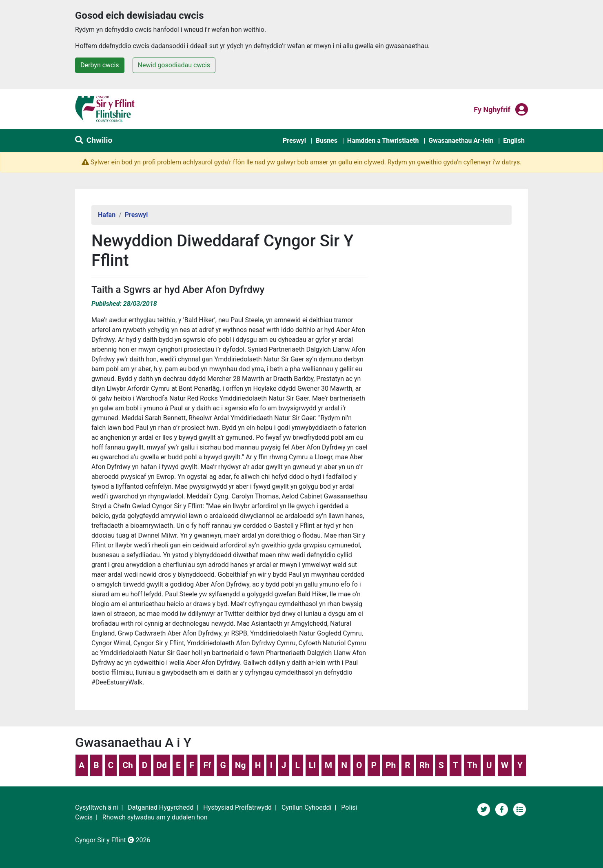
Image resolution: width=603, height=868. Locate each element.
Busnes (327, 141)
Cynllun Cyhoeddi (307, 807)
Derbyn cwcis (100, 65)
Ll (312, 765)
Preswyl (294, 141)
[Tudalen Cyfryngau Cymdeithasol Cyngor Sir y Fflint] (503, 809)
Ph (391, 765)
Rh (425, 765)
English (514, 141)
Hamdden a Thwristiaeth (383, 141)
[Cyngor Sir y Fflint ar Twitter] (485, 809)
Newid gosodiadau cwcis (174, 65)
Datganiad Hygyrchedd (161, 807)
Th (472, 765)
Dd (162, 765)
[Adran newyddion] (520, 809)
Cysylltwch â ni (96, 807)
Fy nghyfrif (492, 109)
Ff (207, 765)
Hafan (107, 215)
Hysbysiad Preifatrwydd (237, 807)
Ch (128, 765)
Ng (241, 765)
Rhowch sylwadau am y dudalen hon (155, 817)
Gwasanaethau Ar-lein (461, 141)
